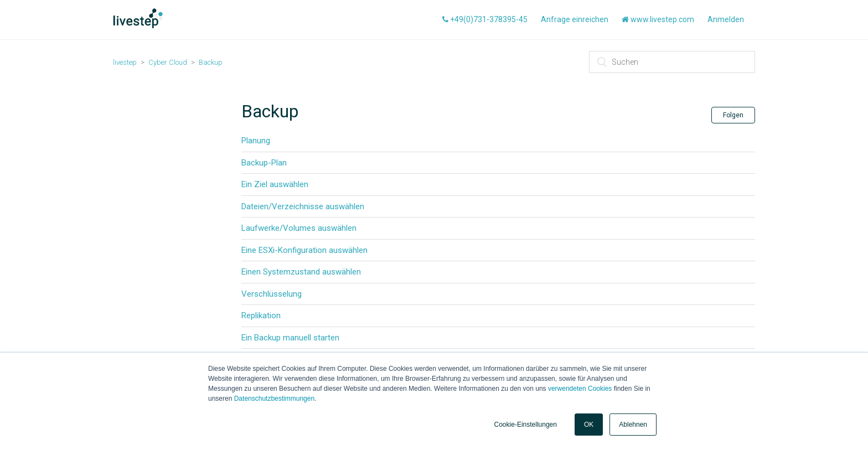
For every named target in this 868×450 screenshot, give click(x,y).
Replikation (261, 315)
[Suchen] (672, 62)
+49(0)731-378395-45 (485, 19)
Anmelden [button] (726, 19)
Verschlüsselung (272, 294)
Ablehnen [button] (633, 425)
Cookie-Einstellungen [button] (526, 425)
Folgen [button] (733, 115)
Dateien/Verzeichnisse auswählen (303, 206)
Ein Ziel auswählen (275, 184)
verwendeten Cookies (580, 389)
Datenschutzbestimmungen (274, 399)
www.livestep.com (658, 19)
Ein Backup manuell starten (290, 338)
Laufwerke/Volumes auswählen (299, 228)
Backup (211, 62)
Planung (256, 141)
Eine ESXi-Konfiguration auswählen (304, 250)
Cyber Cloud (168, 62)
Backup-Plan (264, 163)
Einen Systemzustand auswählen (301, 272)
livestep (125, 62)
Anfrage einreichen (575, 19)
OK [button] (589, 425)
